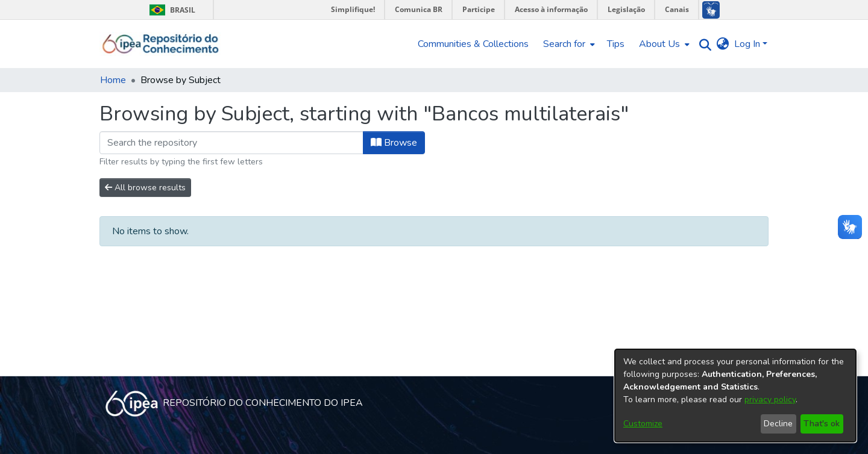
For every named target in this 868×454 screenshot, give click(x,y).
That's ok (822, 424)
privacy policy (770, 400)
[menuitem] (568, 44)
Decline (778, 424)
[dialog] (735, 396)
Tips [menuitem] (616, 44)
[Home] (161, 44)
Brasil (170, 10)
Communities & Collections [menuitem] (473, 44)
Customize (643, 424)
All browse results (145, 188)
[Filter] (231, 143)
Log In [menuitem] (747, 44)
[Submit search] (703, 44)
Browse (394, 143)
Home (113, 80)
